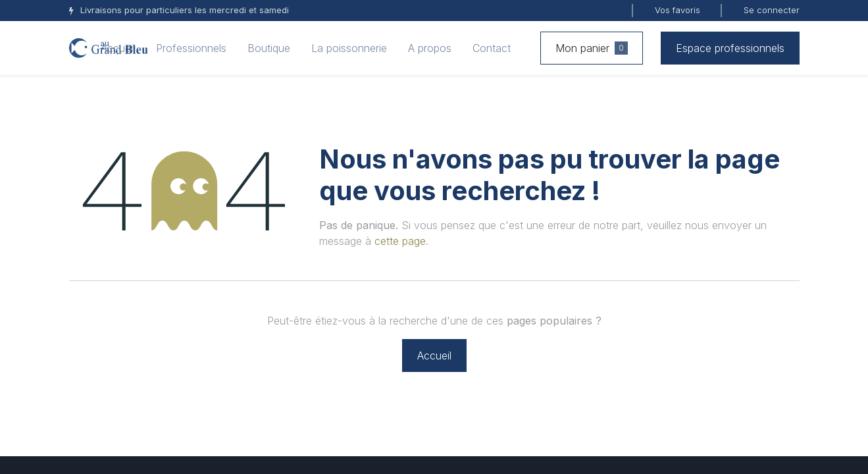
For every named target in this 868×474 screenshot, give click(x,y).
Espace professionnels (730, 48)
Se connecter (772, 10)
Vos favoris (677, 10)
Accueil (434, 355)
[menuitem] (118, 48)
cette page (400, 241)
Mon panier (592, 48)
